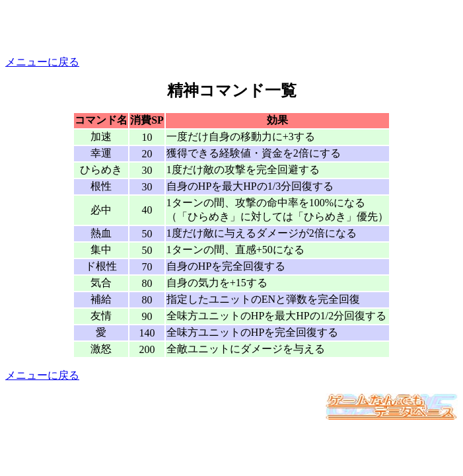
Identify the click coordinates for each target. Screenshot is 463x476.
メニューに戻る (42, 62)
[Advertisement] (232, 25)
